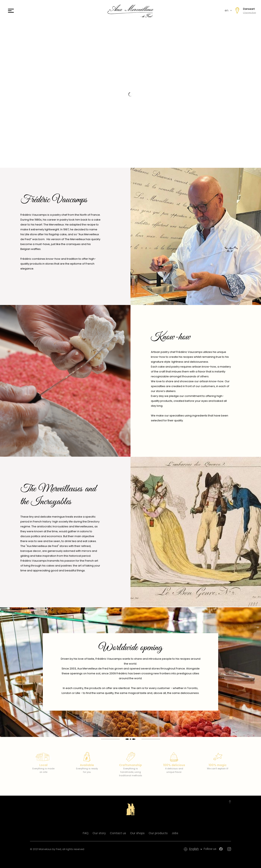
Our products (158, 833)
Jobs (175, 833)
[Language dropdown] (196, 849)
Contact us (118, 833)
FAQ (86, 833)
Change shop (249, 13)
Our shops (137, 833)
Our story (99, 833)
